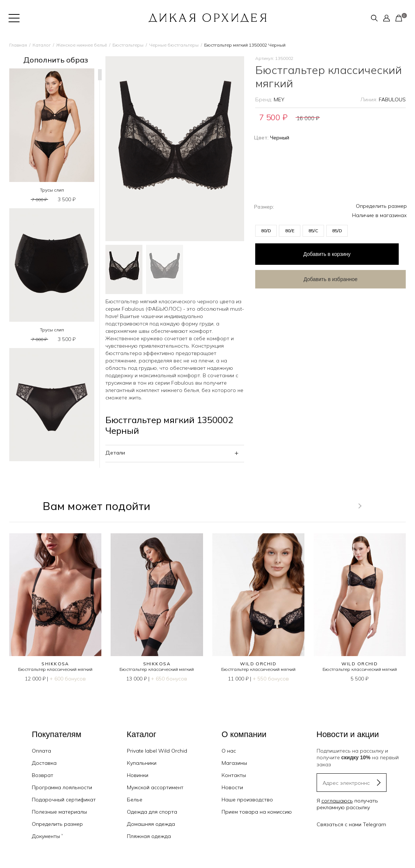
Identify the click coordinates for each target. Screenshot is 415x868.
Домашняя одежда (151, 824)
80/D (266, 231)
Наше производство (247, 800)
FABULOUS (392, 99)
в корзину (314, 253)
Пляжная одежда (149, 836)
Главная (18, 45)
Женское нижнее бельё (82, 45)
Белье (135, 800)
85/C (313, 231)
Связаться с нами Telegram (351, 824)
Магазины (234, 763)
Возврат (43, 775)
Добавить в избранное (314, 276)
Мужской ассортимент (155, 787)
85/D (337, 231)
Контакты (234, 775)
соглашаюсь (337, 801)
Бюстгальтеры (128, 45)
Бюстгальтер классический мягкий (55, 669)
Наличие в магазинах (379, 215)
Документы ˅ (47, 836)
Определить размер (381, 206)
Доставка (44, 763)
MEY (279, 99)
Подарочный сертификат (64, 800)
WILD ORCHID (258, 664)
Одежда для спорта (152, 812)
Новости (232, 787)
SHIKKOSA (55, 664)
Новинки (138, 775)
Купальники (142, 763)
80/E (290, 231)
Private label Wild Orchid (157, 751)
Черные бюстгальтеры (174, 45)
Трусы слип (52, 190)
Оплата (41, 751)
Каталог (42, 45)
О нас (229, 751)
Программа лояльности (62, 787)
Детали (115, 453)
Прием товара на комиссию (257, 812)
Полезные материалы (59, 812)
